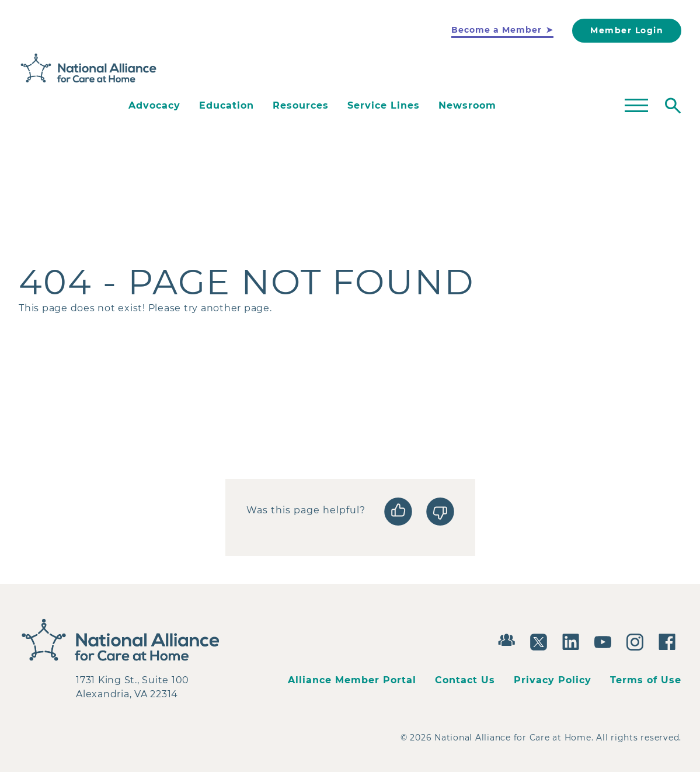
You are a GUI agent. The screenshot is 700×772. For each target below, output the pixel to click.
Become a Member (497, 30)
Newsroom (467, 105)
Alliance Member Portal (352, 680)
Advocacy (154, 105)
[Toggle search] (673, 106)
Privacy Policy (553, 680)
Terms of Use (646, 680)
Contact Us (465, 680)
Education (227, 105)
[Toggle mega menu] (636, 106)
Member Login (627, 30)
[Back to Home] (89, 68)
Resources (301, 105)
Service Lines (384, 105)
